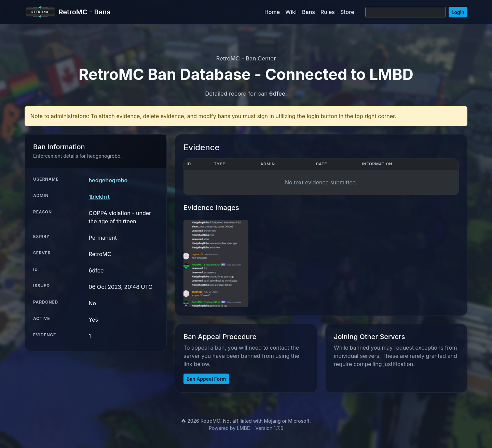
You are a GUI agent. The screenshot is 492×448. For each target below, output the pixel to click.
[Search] (406, 12)
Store (347, 12)
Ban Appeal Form (206, 379)
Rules (328, 12)
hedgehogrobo (108, 180)
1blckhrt (99, 197)
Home (272, 12)
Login (458, 12)
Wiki (291, 12)
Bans (309, 12)
